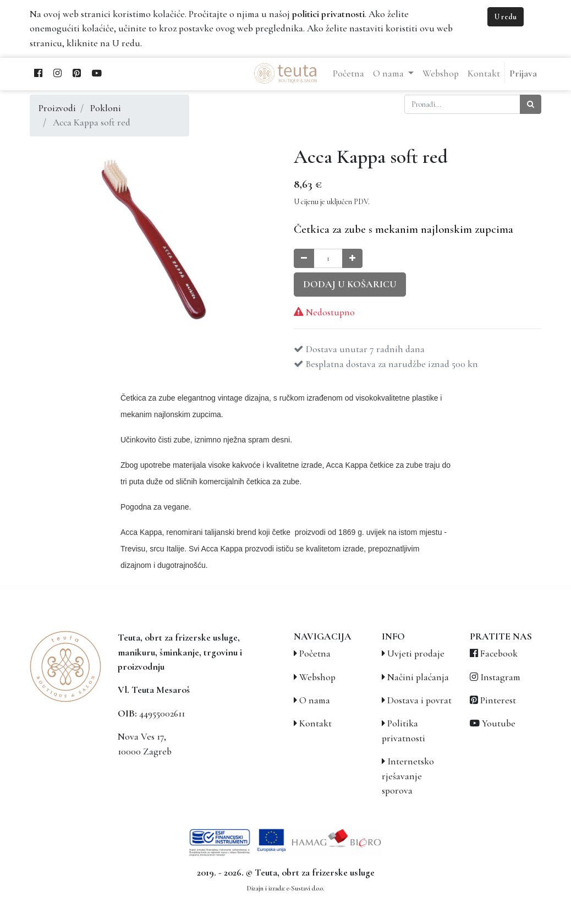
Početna (315, 654)
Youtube (499, 723)
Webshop (317, 677)
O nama (315, 700)
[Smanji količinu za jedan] (304, 258)
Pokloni (106, 108)
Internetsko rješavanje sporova (408, 776)
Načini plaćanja (418, 677)
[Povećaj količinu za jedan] (352, 258)
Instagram (500, 677)
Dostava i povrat (419, 700)
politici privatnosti (328, 14)
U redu (506, 17)
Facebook (499, 654)
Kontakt (315, 723)
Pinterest (498, 700)
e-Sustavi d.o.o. (305, 888)
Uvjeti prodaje (416, 654)
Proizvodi (57, 108)
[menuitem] (348, 74)
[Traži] (531, 104)
